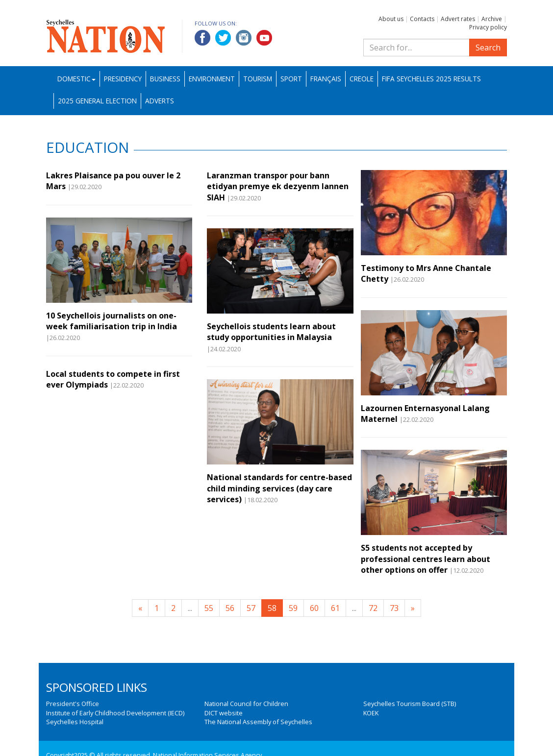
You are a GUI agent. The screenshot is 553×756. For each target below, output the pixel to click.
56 (230, 608)
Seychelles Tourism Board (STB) (410, 704)
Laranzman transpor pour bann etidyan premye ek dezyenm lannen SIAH (278, 186)
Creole (362, 79)
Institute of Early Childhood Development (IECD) (115, 713)
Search (488, 48)
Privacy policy (488, 27)
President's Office (73, 704)
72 (373, 608)
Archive (492, 19)
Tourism (258, 79)
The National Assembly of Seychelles (258, 722)
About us (391, 19)
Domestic (76, 79)
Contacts (422, 19)
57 (251, 608)
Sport (291, 79)
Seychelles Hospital (75, 722)
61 (335, 608)
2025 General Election (97, 101)
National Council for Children (246, 704)
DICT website (224, 713)
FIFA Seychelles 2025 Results (431, 79)
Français (326, 79)
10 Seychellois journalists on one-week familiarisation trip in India (112, 321)
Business (165, 79)
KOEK (371, 713)
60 (314, 608)
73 (394, 608)
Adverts (160, 101)
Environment (212, 79)
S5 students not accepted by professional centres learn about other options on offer (426, 559)
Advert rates (458, 19)
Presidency (123, 79)
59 (293, 608)
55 (209, 608)
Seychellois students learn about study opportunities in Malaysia (271, 332)
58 (272, 608)
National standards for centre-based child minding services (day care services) (279, 488)
